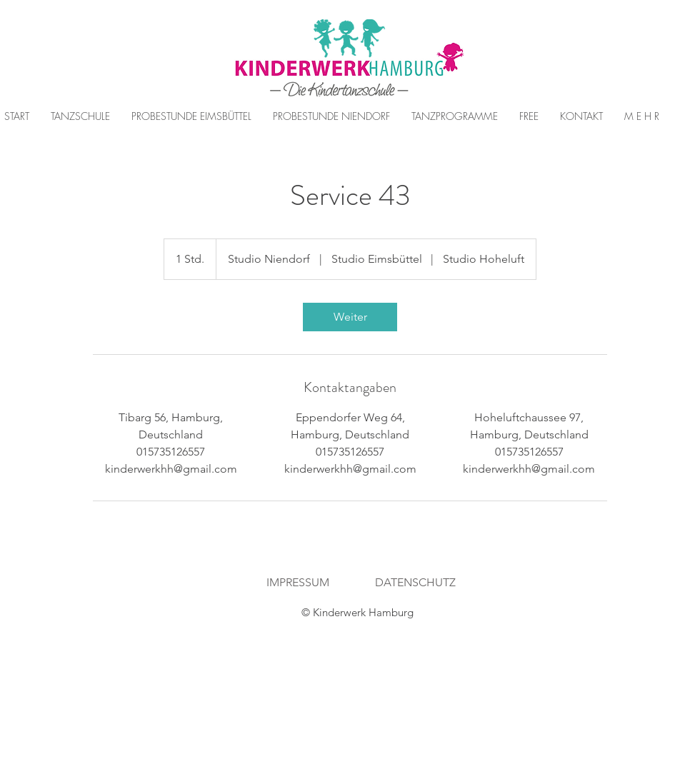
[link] (350, 317)
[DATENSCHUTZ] (415, 583)
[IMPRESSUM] (297, 583)
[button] (191, 116)
